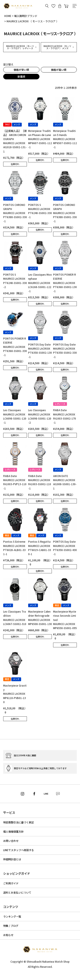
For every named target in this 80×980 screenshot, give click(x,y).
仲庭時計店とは (12, 859)
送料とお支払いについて (17, 892)
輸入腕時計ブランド (26, 16)
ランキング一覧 (12, 916)
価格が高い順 (59, 70)
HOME (8, 16)
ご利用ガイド (11, 883)
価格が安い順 (21, 70)
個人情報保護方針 (13, 831)
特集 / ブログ (11, 926)
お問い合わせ (11, 841)
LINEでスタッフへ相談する (19, 850)
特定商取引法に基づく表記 (19, 822)
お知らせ (8, 935)
